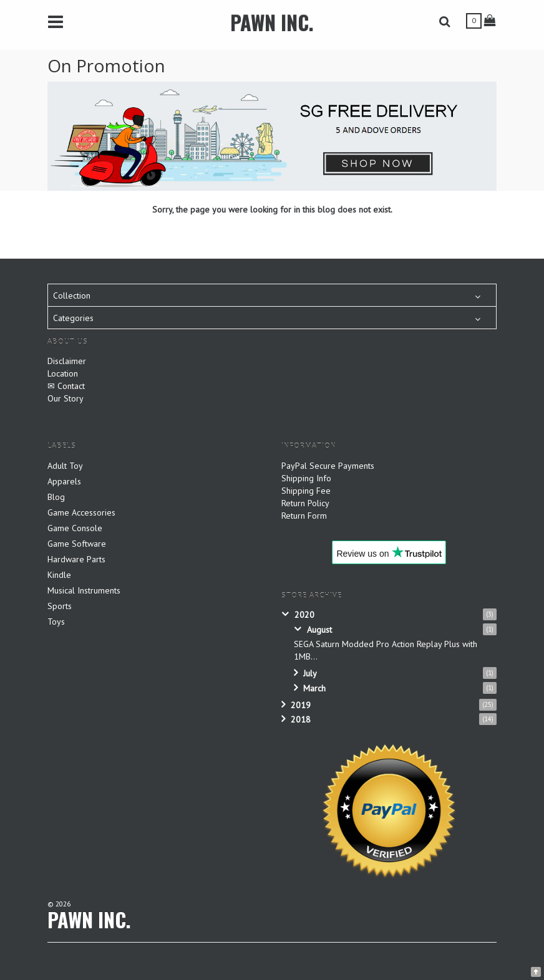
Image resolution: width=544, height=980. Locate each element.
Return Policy (305, 503)
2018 (301, 719)
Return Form (304, 516)
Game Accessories (81, 512)
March (314, 688)
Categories (73, 318)
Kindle (59, 575)
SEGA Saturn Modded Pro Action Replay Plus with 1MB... (386, 650)
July (310, 673)
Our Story (66, 398)
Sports (60, 606)
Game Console (75, 528)
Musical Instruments (84, 590)
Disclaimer (67, 361)
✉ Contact (66, 386)
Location (63, 373)
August (319, 630)
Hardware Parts (76, 559)
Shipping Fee (306, 491)
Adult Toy (65, 466)
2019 (301, 705)
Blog (56, 497)
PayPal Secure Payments (328, 466)
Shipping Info (306, 478)
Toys (56, 622)
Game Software (77, 544)
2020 (304, 615)
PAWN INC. (272, 22)
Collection (72, 295)
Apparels (64, 481)
